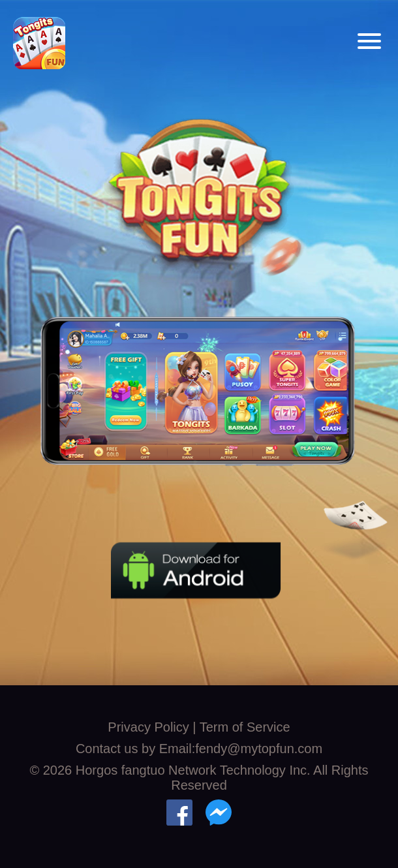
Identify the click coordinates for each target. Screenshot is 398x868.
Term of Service (245, 727)
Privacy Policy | (153, 727)
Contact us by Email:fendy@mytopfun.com (199, 749)
